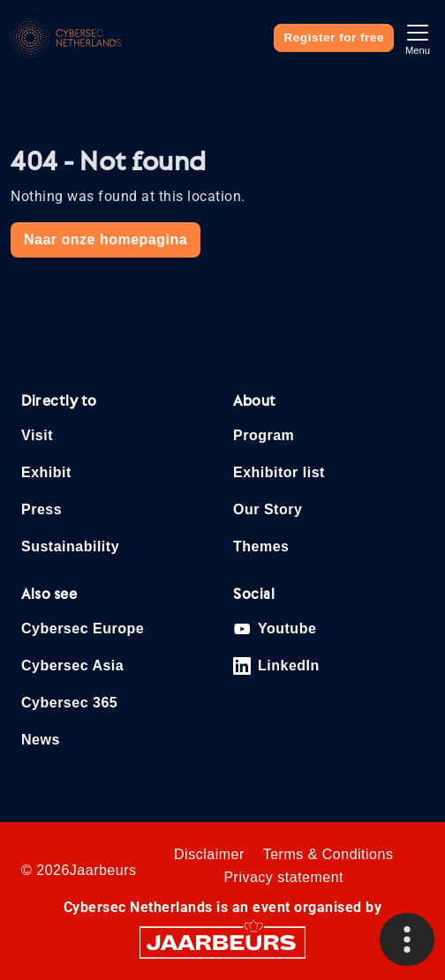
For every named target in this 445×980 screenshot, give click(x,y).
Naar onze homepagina (106, 239)
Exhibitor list (279, 472)
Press (41, 509)
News (41, 740)
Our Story (268, 509)
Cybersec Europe (83, 628)
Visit (37, 435)
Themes (261, 546)
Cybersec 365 (69, 703)
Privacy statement (283, 877)
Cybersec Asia (72, 666)
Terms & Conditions (328, 854)
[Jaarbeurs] (222, 942)
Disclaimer (209, 854)
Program (264, 435)
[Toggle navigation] (418, 37)
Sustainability (70, 546)
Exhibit (46, 472)
